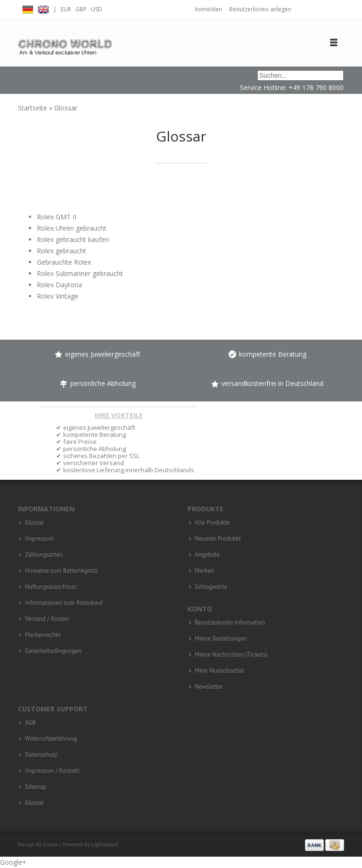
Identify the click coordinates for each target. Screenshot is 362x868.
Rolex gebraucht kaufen (73, 239)
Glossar (66, 108)
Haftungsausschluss (51, 587)
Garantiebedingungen (53, 651)
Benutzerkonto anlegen (260, 9)
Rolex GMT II (57, 217)
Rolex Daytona (59, 285)
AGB (30, 723)
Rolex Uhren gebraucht (72, 228)
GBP (81, 9)
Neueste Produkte (218, 539)
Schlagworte (211, 587)
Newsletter (209, 687)
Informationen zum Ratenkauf (64, 603)
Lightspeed (105, 844)
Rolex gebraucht (62, 251)
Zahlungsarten (44, 555)
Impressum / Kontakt (52, 771)
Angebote (207, 555)
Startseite (33, 108)
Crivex (50, 844)
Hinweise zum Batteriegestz (61, 571)
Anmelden (208, 9)
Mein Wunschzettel (219, 671)
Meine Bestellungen (221, 639)
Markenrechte (43, 635)
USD (97, 9)
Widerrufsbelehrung (51, 739)
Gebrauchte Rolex (64, 262)
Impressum (39, 539)
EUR (66, 9)
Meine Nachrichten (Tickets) (231, 655)
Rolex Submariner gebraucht (80, 273)
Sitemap (36, 787)
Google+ (13, 862)
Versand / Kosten (47, 619)
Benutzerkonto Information (230, 623)
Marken (204, 571)
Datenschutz (41, 755)
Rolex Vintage (58, 296)
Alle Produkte (212, 523)
